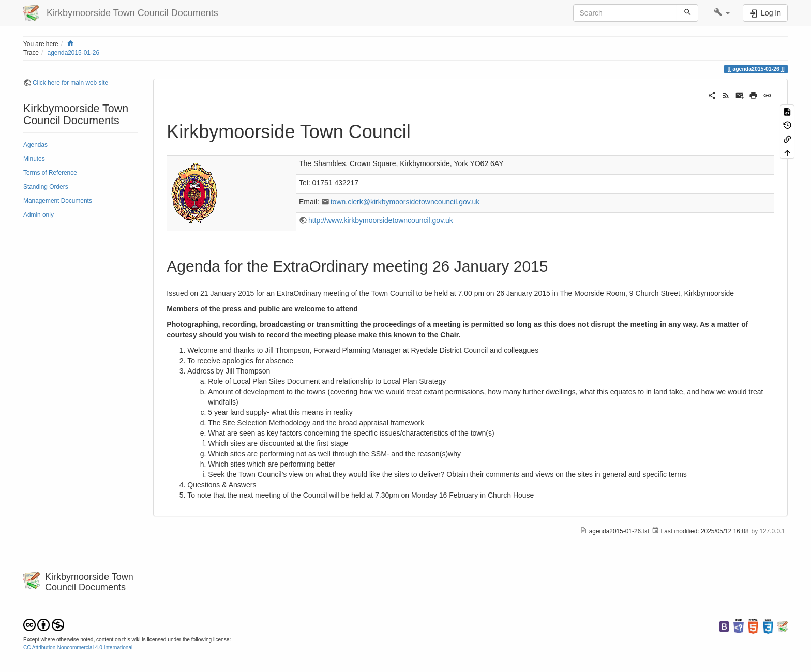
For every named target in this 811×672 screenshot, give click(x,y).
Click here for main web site (70, 83)
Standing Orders (46, 187)
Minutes (34, 159)
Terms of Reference (50, 173)
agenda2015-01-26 (74, 53)
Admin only (39, 215)
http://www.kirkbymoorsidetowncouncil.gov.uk (381, 220)
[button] (722, 13)
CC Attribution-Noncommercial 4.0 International (78, 647)
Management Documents (58, 201)
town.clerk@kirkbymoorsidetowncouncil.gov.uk (405, 202)
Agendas (35, 145)
